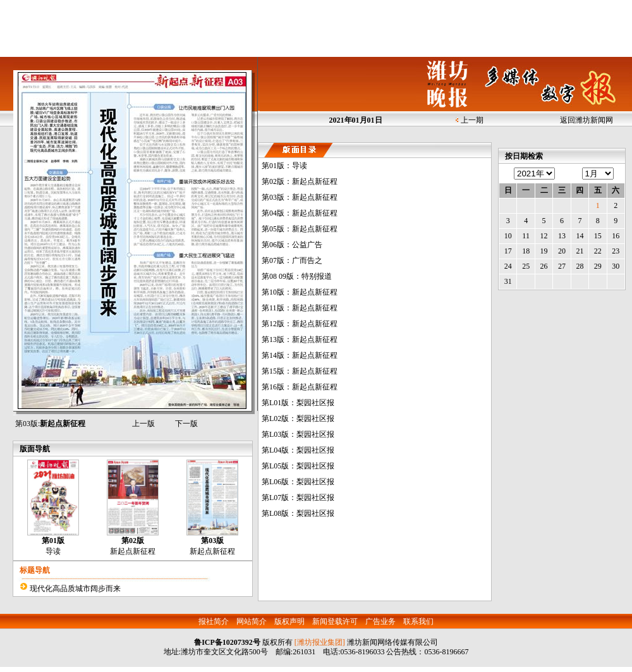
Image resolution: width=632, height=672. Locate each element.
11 (526, 236)
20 (562, 251)
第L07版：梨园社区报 (298, 498)
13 (562, 236)
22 (598, 251)
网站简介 (252, 621)
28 (580, 266)
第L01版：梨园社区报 (298, 403)
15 (598, 236)
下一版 (186, 424)
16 (616, 236)
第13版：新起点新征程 (300, 339)
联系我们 (418, 621)
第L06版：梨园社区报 (298, 482)
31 (508, 281)
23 (616, 251)
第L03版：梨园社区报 (298, 434)
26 (544, 266)
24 (508, 266)
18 (526, 251)
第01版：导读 (284, 166)
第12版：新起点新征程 (300, 324)
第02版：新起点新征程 (300, 181)
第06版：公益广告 (292, 245)
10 (508, 236)
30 (616, 266)
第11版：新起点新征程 (300, 308)
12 (544, 236)
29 (598, 266)
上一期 (472, 120)
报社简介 (214, 621)
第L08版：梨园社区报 (298, 513)
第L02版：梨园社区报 (298, 418)
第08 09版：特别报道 (297, 276)
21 (580, 251)
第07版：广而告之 (292, 260)
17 (508, 251)
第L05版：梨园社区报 (298, 466)
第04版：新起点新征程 (300, 213)
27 (562, 266)
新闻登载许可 (335, 621)
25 (526, 266)
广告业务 (380, 621)
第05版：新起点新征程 (300, 229)
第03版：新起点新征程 (300, 197)
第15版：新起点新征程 (300, 371)
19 (544, 251)
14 (580, 236)
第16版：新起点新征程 (300, 387)
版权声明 (289, 621)
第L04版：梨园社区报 (298, 450)
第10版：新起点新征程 (300, 292)
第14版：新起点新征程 (300, 355)
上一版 (143, 424)
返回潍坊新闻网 (586, 120)
